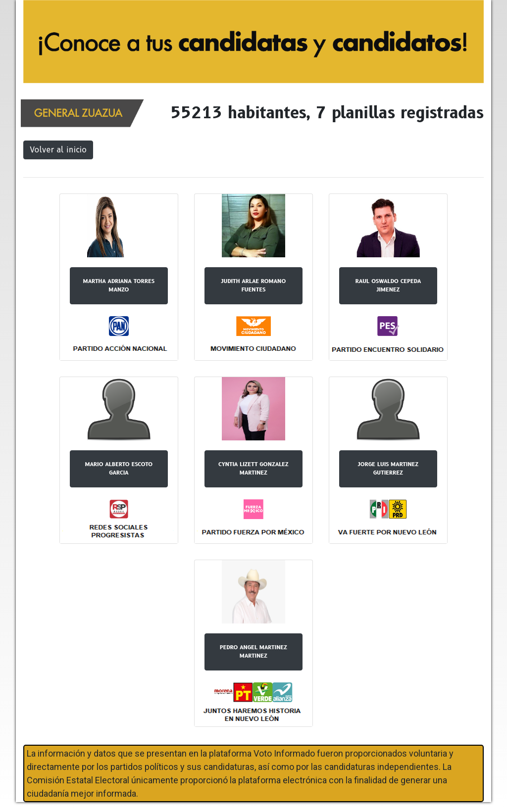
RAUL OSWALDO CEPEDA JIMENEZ (388, 285)
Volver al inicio (58, 150)
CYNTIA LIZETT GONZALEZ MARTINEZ (253, 468)
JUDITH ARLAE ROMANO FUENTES (254, 285)
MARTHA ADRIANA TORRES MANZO (119, 285)
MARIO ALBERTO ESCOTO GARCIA (119, 468)
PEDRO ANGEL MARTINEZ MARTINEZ (253, 651)
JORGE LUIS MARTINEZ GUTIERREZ (388, 468)
